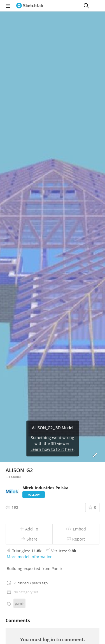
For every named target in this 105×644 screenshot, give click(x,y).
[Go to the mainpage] (30, 6)
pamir (19, 603)
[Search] (86, 6)
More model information (30, 557)
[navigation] (8, 6)
